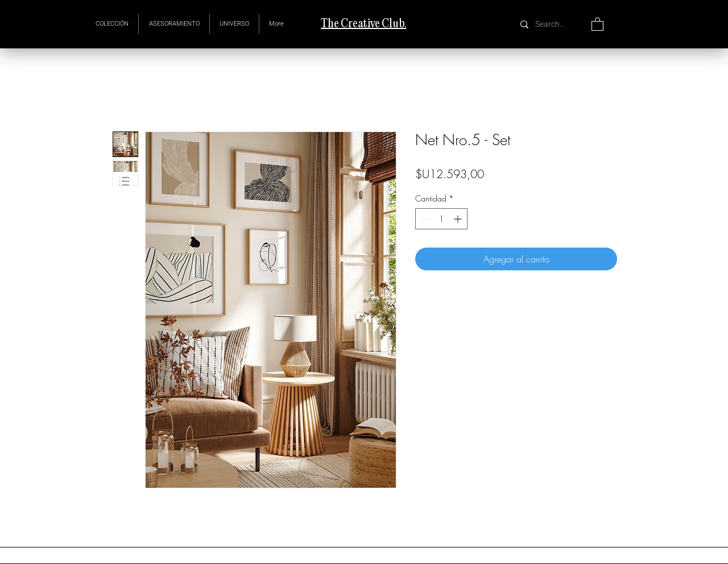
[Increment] (459, 219)
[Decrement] (424, 219)
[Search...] (551, 24)
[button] (234, 24)
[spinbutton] (441, 219)
